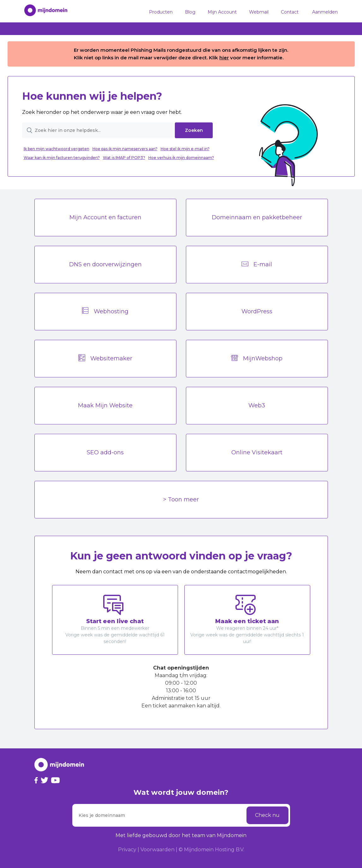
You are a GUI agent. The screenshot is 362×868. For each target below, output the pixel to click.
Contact (290, 12)
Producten (161, 12)
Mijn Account (222, 12)
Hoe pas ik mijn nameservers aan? (125, 149)
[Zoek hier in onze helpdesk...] (98, 130)
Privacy (127, 850)
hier (224, 58)
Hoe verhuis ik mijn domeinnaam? (181, 158)
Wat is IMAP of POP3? (124, 158)
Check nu (267, 815)
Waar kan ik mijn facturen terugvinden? (62, 158)
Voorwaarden (157, 850)
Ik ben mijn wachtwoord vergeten (56, 149)
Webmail (259, 12)
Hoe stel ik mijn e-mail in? (185, 149)
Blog (190, 12)
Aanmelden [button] (325, 12)
